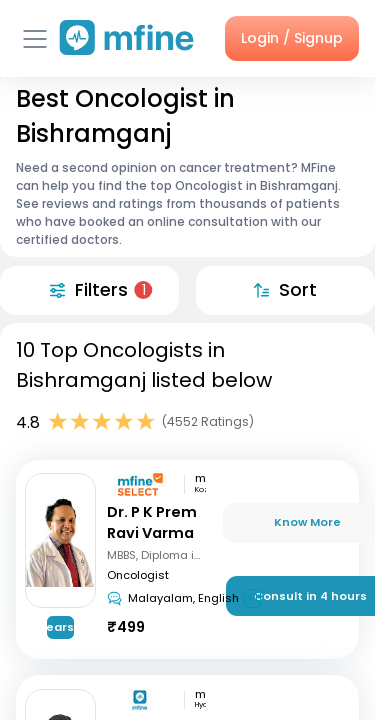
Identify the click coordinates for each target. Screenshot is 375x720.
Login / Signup (292, 38)
